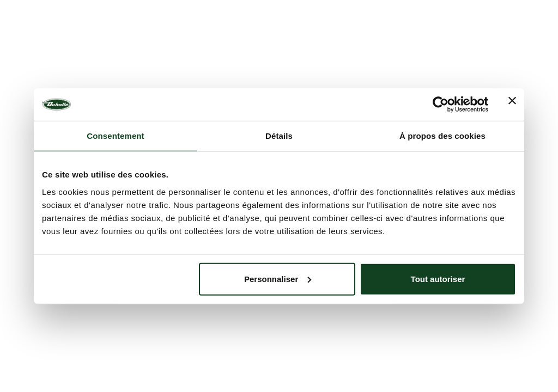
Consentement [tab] (115, 136)
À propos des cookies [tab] (442, 136)
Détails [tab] (279, 136)
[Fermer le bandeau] (512, 105)
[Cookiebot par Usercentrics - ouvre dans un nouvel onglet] (441, 105)
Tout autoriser (438, 278)
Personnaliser (278, 278)
